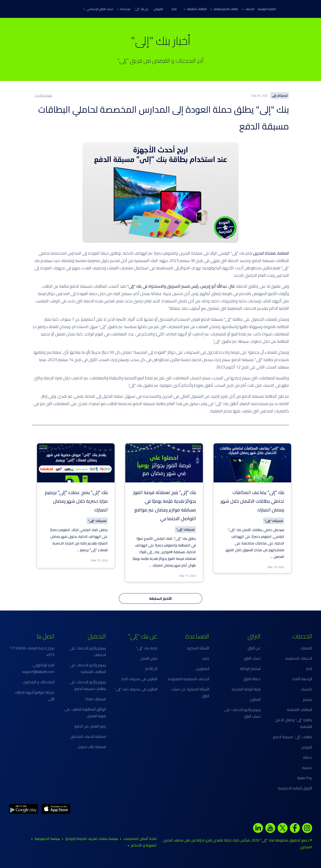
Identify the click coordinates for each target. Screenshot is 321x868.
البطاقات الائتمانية (195, 9)
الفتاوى (255, 699)
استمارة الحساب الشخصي (88, 736)
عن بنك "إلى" (141, 9)
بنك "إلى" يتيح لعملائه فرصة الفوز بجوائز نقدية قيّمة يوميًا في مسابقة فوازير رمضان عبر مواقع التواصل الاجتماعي (165, 505)
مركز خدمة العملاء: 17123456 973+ (32, 651)
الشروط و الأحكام (144, 845)
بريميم (308, 699)
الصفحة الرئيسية (267, 9)
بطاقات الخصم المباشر (224, 9)
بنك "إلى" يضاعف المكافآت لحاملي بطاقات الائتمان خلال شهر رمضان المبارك (252, 501)
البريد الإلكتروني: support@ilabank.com (38, 668)
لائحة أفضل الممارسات (140, 839)
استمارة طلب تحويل (92, 747)
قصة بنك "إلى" (147, 648)
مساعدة (124, 9)
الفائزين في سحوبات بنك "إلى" (136, 689)
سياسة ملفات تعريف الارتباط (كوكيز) (92, 839)
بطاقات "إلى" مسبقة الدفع (292, 737)
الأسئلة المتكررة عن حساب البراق (190, 692)
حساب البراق (252, 658)
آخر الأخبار (151, 669)
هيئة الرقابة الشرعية (246, 689)
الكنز (174, 9)
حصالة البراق (252, 679)
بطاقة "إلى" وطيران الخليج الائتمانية (294, 723)
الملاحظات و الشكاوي (38, 682)
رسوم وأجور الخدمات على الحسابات (88, 651)
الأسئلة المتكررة (198, 648)
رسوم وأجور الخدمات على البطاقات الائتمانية (88, 668)
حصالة (308, 757)
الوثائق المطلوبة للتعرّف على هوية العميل (85, 712)
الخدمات (248, 9)
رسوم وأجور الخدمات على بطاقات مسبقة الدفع (88, 685)
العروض (158, 9)
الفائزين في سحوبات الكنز (139, 679)
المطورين (202, 669)
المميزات (306, 648)
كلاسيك (306, 689)
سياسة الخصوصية (47, 839)
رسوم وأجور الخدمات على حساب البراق (242, 713)
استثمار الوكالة (250, 669)
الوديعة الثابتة (302, 679)
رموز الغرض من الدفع (90, 726)
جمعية (307, 768)
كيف (206, 658)
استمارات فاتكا (96, 699)
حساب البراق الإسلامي (98, 9)
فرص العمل (149, 658)
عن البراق (254, 648)
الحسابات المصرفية (299, 658)
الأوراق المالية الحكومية (295, 788)
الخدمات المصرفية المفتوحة (188, 679)
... (271, 557)
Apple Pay (305, 778)
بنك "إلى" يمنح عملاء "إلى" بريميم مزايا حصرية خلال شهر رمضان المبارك (76, 501)
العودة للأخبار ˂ (43, 96)
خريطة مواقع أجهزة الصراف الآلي (35, 696)
